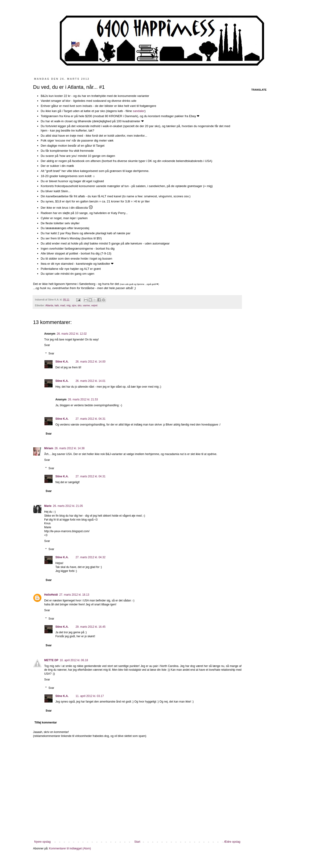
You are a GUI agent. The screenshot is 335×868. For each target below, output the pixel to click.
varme (86, 305)
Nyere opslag (42, 842)
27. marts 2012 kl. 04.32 (91, 557)
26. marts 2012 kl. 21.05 (68, 506)
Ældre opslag (232, 842)
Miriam (49, 448)
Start (137, 842)
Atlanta (49, 305)
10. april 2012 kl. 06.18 (74, 660)
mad (63, 305)
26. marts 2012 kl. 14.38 (70, 448)
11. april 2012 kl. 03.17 (90, 696)
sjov (74, 305)
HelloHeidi (51, 595)
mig (69, 305)
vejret (94, 305)
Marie (48, 506)
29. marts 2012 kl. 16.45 (91, 627)
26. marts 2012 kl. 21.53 (83, 399)
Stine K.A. (62, 362)
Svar (47, 345)
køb (57, 305)
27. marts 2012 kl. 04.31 (91, 419)
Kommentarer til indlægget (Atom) (70, 848)
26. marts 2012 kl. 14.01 (91, 381)
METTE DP (51, 660)
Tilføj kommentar (46, 723)
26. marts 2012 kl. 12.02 (72, 334)
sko (79, 305)
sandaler (139, 111)
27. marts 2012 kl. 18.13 (74, 595)
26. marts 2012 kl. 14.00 (91, 362)
